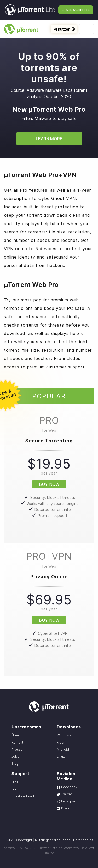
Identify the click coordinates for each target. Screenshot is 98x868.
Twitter (64, 794)
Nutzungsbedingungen (53, 840)
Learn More (49, 139)
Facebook (67, 787)
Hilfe (15, 782)
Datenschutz (83, 840)
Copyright (24, 840)
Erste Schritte (76, 10)
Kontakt (17, 742)
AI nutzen (64, 29)
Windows (64, 735)
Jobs (15, 756)
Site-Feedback (23, 796)
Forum (16, 789)
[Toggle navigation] (87, 29)
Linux (61, 756)
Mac (60, 742)
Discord (65, 808)
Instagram (67, 801)
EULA (9, 840)
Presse (17, 749)
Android (63, 749)
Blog (15, 764)
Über (15, 735)
